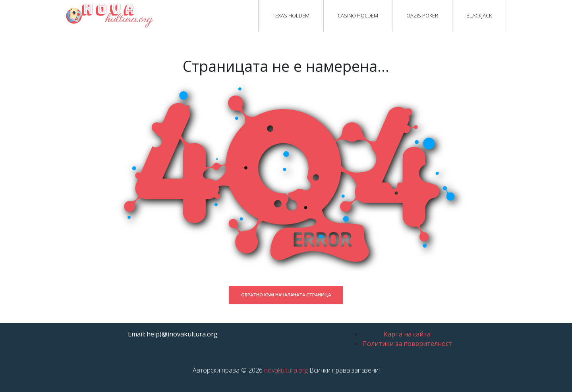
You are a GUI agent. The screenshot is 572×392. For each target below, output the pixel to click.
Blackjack (479, 15)
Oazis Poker (422, 15)
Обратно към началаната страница (286, 295)
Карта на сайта (407, 334)
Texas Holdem (291, 15)
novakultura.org (286, 370)
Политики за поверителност (407, 344)
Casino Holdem (358, 15)
